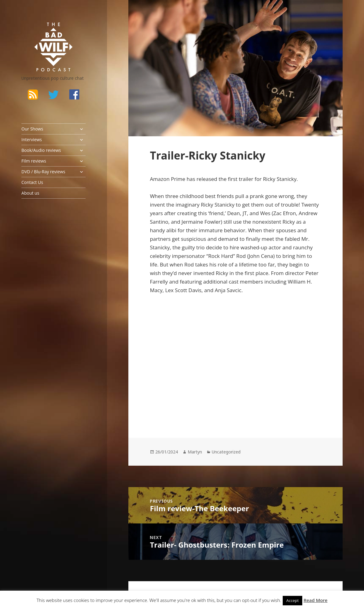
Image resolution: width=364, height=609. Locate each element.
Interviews (32, 139)
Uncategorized (226, 452)
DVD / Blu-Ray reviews (43, 172)
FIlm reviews (34, 161)
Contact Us (32, 182)
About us (30, 193)
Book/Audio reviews (41, 150)
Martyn (195, 452)
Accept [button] (293, 600)
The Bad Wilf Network (44, 30)
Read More (315, 600)
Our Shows (32, 129)
